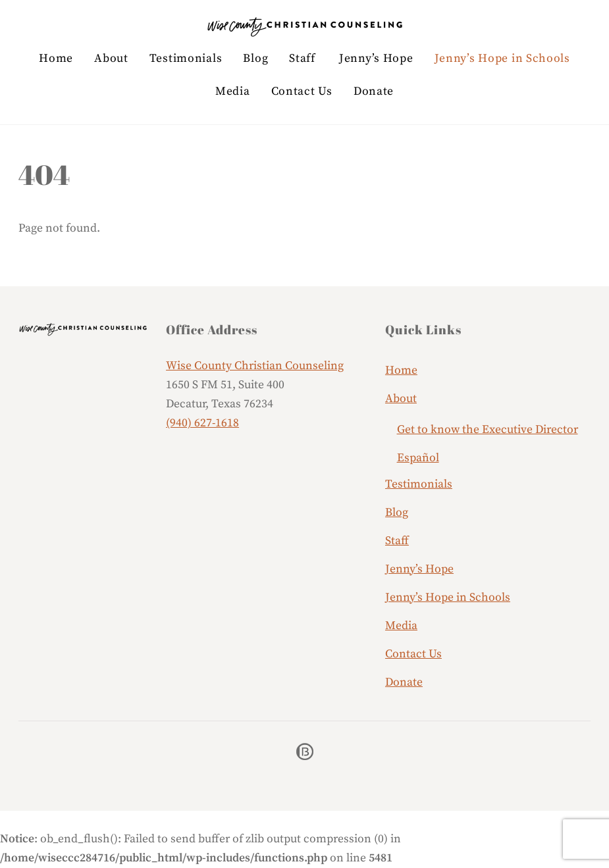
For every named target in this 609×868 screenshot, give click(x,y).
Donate (374, 91)
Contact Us (302, 91)
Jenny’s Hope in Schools (502, 59)
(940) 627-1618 (202, 423)
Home (56, 59)
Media (233, 91)
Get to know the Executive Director (488, 430)
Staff (302, 59)
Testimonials (186, 59)
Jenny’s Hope (376, 59)
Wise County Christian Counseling (255, 366)
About (111, 59)
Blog (255, 59)
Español (418, 458)
